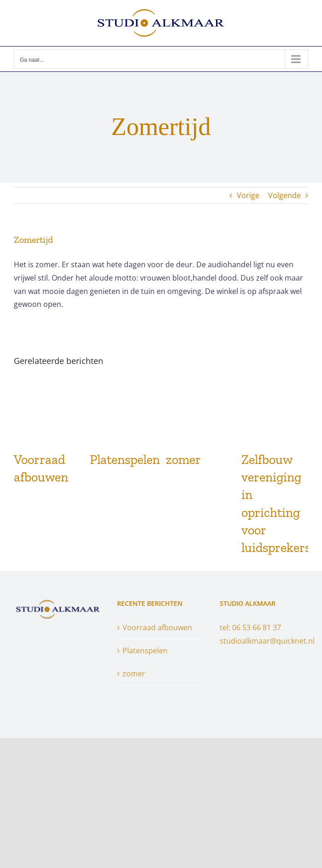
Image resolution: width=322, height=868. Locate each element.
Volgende (284, 195)
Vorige (248, 195)
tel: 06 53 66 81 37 (250, 628)
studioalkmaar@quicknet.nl (267, 641)
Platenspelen (125, 460)
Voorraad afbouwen (157, 628)
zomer (183, 460)
